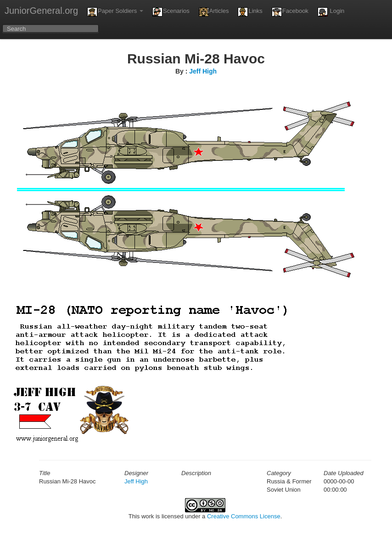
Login (331, 12)
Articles (214, 12)
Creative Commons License (244, 516)
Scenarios (171, 12)
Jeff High (203, 71)
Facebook (290, 12)
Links (250, 12)
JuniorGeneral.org (41, 11)
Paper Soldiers (115, 12)
